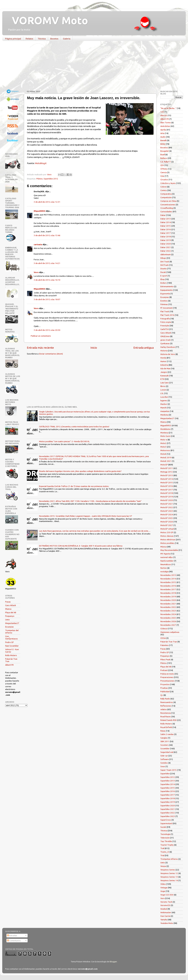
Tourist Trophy (167, 845)
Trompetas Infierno (169, 859)
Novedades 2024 (168, 614)
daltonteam (166, 254)
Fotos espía (166, 322)
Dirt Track (165, 262)
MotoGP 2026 (167, 522)
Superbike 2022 (168, 813)
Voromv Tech (166, 902)
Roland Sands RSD (169, 720)
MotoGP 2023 (167, 511)
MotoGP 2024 (167, 514)
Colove (164, 187)
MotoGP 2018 (167, 493)
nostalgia (164, 572)
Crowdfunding (167, 208)
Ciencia (164, 172)
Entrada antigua (144, 348)
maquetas (165, 411)
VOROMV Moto (47, 20)
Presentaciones (167, 681)
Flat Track (165, 311)
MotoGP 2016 (167, 486)
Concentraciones (168, 205)
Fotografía (165, 319)
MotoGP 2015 (167, 482)
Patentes (164, 645)
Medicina (164, 415)
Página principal (13, 39)
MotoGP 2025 (167, 518)
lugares (164, 400)
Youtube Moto (167, 923)
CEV (162, 165)
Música (163, 547)
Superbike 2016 (168, 791)
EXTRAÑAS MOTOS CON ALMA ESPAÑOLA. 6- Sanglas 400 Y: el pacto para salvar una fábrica (81, 546)
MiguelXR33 (40, 211)
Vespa (163, 866)
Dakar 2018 (166, 237)
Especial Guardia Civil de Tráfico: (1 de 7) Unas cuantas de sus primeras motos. (74, 486)
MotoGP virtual (167, 529)
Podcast (164, 670)
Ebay (163, 279)
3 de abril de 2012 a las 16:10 (47, 280)
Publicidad (165, 691)
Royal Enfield (166, 727)
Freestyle (165, 326)
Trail (162, 848)
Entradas (12, 935)
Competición (166, 197)
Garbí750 (165, 329)
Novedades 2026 (168, 621)
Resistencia (166, 713)
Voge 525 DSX (167, 895)
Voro (36, 272)
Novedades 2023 (168, 611)
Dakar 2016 (166, 229)
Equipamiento (167, 290)
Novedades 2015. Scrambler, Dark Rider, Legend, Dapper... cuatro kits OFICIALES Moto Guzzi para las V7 (86, 516)
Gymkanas (165, 343)
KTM (162, 379)
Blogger (113, 962)
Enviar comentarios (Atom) (51, 354)
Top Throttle (166, 841)
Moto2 (163, 443)
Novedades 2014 (168, 579)
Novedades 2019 (168, 597)
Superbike (165, 774)
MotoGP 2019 (167, 497)
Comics (164, 190)
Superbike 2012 (51, 179)
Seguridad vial (167, 752)
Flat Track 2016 (167, 315)
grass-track (166, 340)
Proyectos (165, 684)
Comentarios (14, 941)
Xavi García (165, 916)
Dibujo (163, 258)
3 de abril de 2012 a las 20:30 (47, 330)
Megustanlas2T (12, 623)
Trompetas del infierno (12, 631)
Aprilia (163, 130)
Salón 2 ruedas (167, 734)
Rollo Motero (11, 655)
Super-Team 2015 (169, 770)
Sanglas (164, 738)
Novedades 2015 (168, 582)
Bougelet (165, 151)
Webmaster (166, 912)
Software (165, 759)
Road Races (166, 717)
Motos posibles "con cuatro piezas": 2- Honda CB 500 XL (64, 441)
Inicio (94, 348)
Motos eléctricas (168, 539)
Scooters (164, 745)
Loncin (163, 390)
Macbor (164, 404)
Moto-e (164, 440)
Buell (163, 155)
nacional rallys (167, 557)
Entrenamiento (167, 286)
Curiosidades (166, 212)
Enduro (164, 283)
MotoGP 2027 (167, 525)
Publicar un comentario (41, 336)
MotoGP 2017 (167, 490)
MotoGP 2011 (167, 468)
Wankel (164, 909)
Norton (164, 568)
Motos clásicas (167, 536)
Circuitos (164, 180)
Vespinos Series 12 (169, 873)
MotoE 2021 (166, 461)
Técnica (42, 39)
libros (163, 386)
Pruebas (164, 688)
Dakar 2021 (166, 247)
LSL (162, 393)
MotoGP (164, 465)
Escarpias (9, 627)
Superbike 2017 (168, 795)
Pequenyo (10, 616)
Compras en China (168, 201)
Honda (163, 358)
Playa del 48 (11, 612)
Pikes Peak (165, 659)
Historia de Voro (168, 354)
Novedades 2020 (168, 600)
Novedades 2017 (168, 589)
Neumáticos (166, 564)
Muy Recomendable (169, 550)
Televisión (165, 838)
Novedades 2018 (168, 593)
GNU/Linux (165, 336)
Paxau (8, 602)
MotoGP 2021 (167, 504)
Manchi (163, 408)
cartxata (38, 244)
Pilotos (40, 179)
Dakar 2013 (166, 219)
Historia (164, 351)
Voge (163, 891)
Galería (67, 39)
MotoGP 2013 (167, 475)
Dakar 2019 (166, 240)
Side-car (164, 756)
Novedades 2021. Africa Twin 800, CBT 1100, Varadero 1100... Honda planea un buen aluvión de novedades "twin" (90, 501)
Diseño (164, 269)
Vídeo (163, 884)
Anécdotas (165, 126)
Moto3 (163, 447)
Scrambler (165, 749)
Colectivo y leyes (168, 183)
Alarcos (164, 115)
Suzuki (163, 827)
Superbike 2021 (168, 809)
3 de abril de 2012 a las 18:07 (47, 299)
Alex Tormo (166, 123)
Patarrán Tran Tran (169, 642)
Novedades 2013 (168, 575)
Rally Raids (165, 699)
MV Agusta (165, 554)
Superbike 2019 (168, 802)
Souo (163, 766)
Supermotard (166, 823)
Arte (162, 133)
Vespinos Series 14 (169, 880)
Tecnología (165, 834)
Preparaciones (167, 677)
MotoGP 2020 (167, 500)
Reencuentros (167, 702)
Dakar (163, 215)
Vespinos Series (168, 870)
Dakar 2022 (166, 251)
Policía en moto (167, 674)
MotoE (163, 454)
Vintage (164, 888)
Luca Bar (164, 397)
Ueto (7, 620)
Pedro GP (9, 642)
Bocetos (54, 39)
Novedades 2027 (168, 625)
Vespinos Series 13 (169, 877)
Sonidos (164, 763)
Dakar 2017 (166, 233)
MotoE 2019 (166, 457)
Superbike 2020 (168, 806)
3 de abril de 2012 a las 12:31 (47, 202)
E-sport (164, 276)
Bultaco (164, 158)
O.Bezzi (164, 629)
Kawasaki (165, 376)
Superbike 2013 (168, 781)
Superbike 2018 (168, 798)
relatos (164, 709)
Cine (162, 176)
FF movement (167, 308)
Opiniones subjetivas (170, 632)
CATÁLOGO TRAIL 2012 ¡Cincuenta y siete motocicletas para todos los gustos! (74, 427)
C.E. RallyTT (166, 162)
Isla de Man (165, 368)
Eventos (164, 301)
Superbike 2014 (168, 784)
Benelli (163, 140)
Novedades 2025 (168, 618)
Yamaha (164, 920)
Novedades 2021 (168, 604)
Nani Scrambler (12, 646)
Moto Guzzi (165, 436)
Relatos (29, 39)
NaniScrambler (167, 561)
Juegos (164, 372)
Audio (163, 137)
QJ (162, 695)
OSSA (163, 638)
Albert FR (9, 665)
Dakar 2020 (166, 244)
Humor (163, 361)
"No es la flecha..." (168, 108)
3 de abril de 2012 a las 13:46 (47, 235)
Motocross (165, 450)
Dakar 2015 (166, 226)
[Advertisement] (92, 66)
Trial (162, 855)
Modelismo (165, 429)
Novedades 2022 (168, 607)
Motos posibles (167, 543)
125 (162, 112)
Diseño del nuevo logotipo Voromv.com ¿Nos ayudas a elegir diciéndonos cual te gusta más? (80, 471)
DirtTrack (164, 265)
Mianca (8, 609)
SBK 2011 (165, 741)
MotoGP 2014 (167, 479)
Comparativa (166, 194)
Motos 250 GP (167, 532)
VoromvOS (165, 905)
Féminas (164, 304)
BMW (163, 144)
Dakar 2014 (166, 222)
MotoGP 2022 (167, 507)
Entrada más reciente (40, 348)
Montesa (164, 433)
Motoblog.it (41, 163)
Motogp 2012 (167, 472)
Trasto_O (165, 852)
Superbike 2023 (168, 816)
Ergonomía (165, 294)
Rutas (163, 731)
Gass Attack (11, 605)
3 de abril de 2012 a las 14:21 (47, 263)
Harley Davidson (168, 347)
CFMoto (164, 169)
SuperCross (166, 820)
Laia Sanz (165, 383)
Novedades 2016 (168, 586)
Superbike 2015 (168, 788)
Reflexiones (166, 706)
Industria (164, 365)
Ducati (163, 272)
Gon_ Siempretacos (11, 637)
